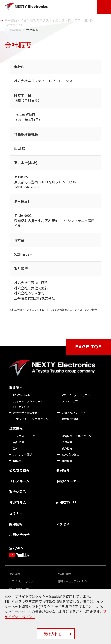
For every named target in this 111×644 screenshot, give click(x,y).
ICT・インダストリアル (76, 395)
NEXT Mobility (22, 395)
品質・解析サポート (74, 413)
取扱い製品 (18, 492)
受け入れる (53, 634)
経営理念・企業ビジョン (76, 436)
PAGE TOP (88, 347)
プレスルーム (19, 481)
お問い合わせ (19, 535)
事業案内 (16, 387)
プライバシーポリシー (23, 581)
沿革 (16, 448)
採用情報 (16, 524)
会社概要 (19, 442)
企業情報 (16, 428)
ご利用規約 (64, 574)
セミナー (16, 513)
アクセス (63, 524)
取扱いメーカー (68, 481)
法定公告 (15, 574)
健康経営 (67, 461)
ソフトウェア (70, 401)
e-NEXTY (63, 502)
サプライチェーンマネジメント (32, 419)
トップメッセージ (24, 436)
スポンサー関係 (23, 454)
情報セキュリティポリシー (74, 581)
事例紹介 (63, 470)
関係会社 (19, 461)
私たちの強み (19, 470)
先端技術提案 (70, 419)
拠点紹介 (67, 448)
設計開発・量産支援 (25, 413)
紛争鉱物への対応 (20, 589)
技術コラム (18, 502)
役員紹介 (67, 442)
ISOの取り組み (70, 454)
